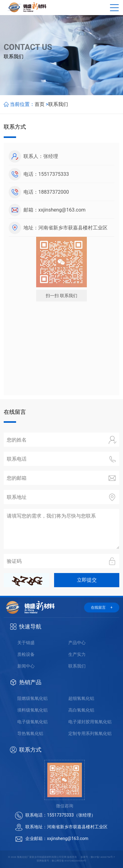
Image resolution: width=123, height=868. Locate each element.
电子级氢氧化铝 (32, 722)
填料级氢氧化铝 (32, 710)
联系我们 (58, 104)
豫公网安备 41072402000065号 (69, 861)
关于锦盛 (26, 643)
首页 (40, 104)
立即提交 (87, 580)
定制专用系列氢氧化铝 (90, 733)
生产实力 (77, 654)
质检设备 (26, 654)
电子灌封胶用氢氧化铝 (90, 722)
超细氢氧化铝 (81, 698)
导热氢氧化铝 (30, 733)
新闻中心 (26, 666)
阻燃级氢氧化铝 (32, 698)
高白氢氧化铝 (81, 710)
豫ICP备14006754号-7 (103, 857)
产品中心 (77, 643)
